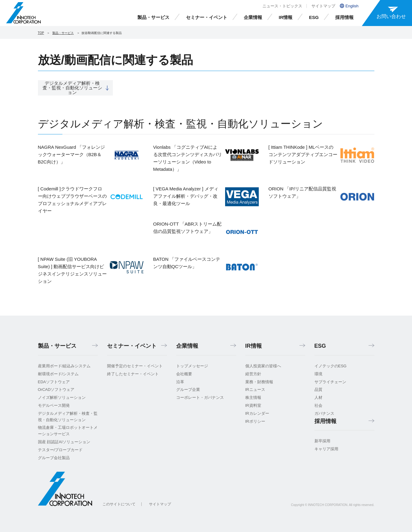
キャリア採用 (326, 449)
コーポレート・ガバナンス (200, 397)
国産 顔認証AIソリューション (64, 442)
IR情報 (286, 17)
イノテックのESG (330, 366)
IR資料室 (253, 405)
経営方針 (253, 374)
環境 (318, 374)
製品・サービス (153, 17)
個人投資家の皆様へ (263, 366)
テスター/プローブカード (60, 450)
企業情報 (253, 17)
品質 (318, 390)
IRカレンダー (257, 413)
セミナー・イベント (207, 17)
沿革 (180, 382)
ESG (314, 17)
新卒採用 (322, 441)
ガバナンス (324, 413)
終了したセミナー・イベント (133, 374)
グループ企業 (188, 390)
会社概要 (184, 374)
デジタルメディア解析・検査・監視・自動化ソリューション (68, 417)
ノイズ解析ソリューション (62, 397)
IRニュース (255, 390)
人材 (318, 397)
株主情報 (253, 397)
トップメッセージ (192, 366)
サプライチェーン (330, 382)
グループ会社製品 (54, 458)
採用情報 (344, 17)
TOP (41, 33)
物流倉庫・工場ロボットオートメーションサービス (68, 431)
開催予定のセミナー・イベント (135, 366)
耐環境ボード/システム (58, 374)
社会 (318, 405)
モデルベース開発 (54, 405)
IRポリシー (255, 421)
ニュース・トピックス (282, 6)
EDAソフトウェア (54, 382)
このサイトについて (119, 504)
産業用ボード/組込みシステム (64, 366)
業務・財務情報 (259, 382)
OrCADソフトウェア (56, 390)
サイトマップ (323, 6)
